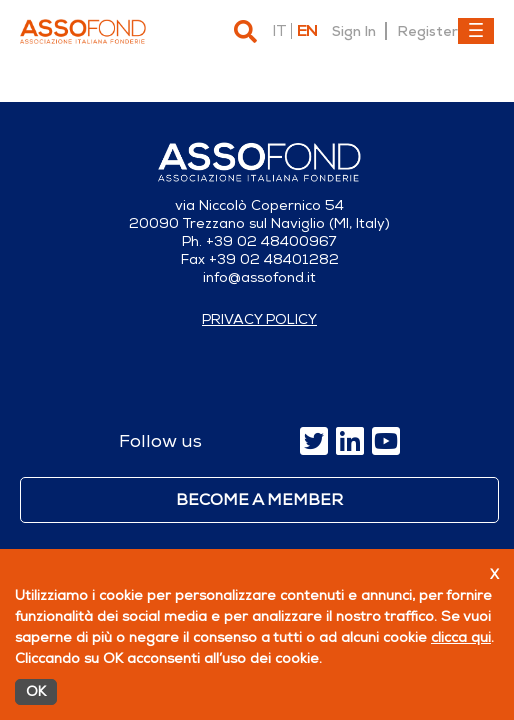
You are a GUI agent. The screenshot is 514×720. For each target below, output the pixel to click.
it (279, 31)
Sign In (354, 31)
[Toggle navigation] (476, 31)
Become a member (259, 500)
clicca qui (461, 637)
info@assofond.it (259, 277)
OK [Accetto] (36, 691)
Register (427, 31)
